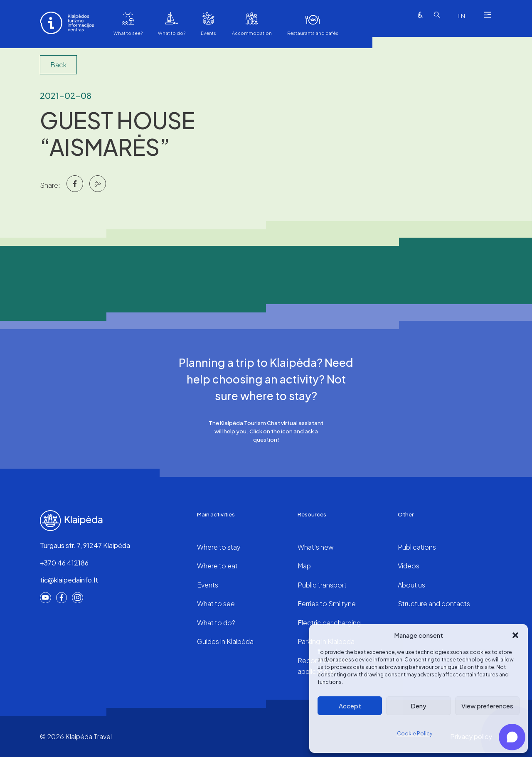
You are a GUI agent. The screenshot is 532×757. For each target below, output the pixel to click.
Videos (409, 566)
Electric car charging (329, 623)
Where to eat (217, 566)
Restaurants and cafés (313, 33)
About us (411, 585)
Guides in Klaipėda (225, 641)
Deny (419, 706)
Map (304, 566)
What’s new (316, 547)
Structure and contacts (434, 603)
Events (208, 33)
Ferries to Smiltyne (327, 603)
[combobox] (461, 16)
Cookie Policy (415, 734)
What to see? (128, 33)
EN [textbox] (461, 16)
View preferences (487, 706)
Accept (350, 706)
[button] (515, 635)
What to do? (172, 33)
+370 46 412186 (64, 563)
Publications (417, 547)
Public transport (322, 585)
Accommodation (252, 33)
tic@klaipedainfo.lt (69, 580)
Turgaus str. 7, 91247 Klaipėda (85, 545)
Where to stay (219, 547)
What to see (216, 603)
